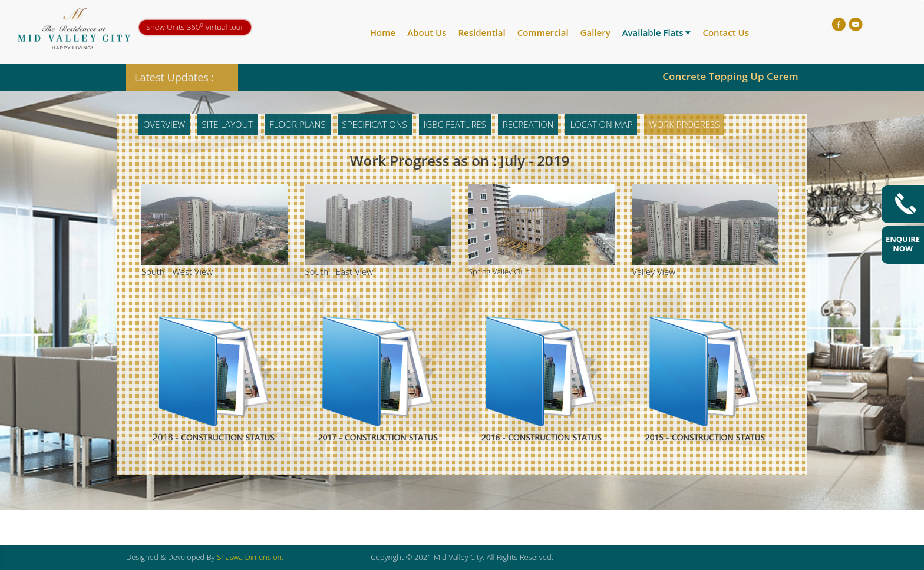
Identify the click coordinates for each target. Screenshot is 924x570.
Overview (164, 124)
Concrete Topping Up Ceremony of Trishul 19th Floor (794, 76)
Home (383, 32)
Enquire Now (903, 244)
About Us (427, 32)
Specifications (375, 124)
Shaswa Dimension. (250, 557)
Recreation (528, 124)
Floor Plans (297, 124)
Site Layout (227, 124)
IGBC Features (455, 124)
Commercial (543, 32)
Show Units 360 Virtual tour (195, 27)
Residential (481, 32)
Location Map (601, 124)
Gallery (595, 32)
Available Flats (657, 32)
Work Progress (684, 124)
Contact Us (726, 32)
